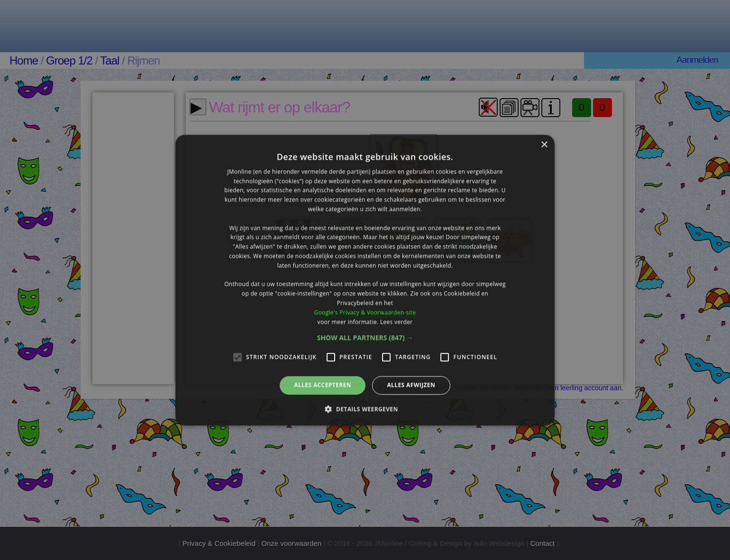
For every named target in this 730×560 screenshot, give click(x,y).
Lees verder (397, 322)
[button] (365, 338)
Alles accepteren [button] (323, 385)
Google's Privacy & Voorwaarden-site (365, 312)
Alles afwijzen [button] (411, 385)
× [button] (544, 145)
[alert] (365, 280)
